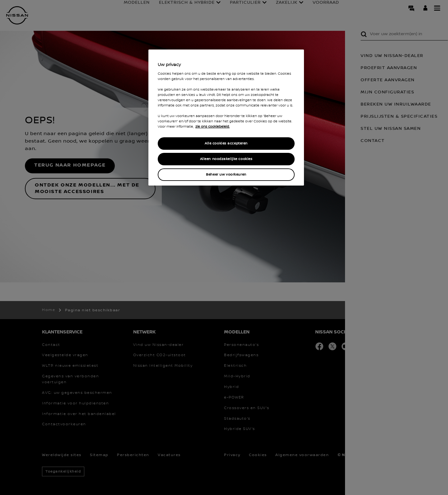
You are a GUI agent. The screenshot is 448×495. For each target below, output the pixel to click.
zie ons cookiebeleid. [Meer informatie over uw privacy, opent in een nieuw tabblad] (212, 127)
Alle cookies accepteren (226, 143)
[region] (226, 118)
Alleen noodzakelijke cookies (226, 159)
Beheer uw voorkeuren (226, 174)
